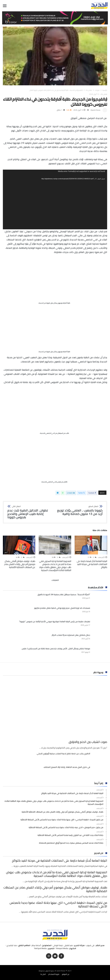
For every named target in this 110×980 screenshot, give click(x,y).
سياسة (79, 552)
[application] (55, 199)
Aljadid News (95, 110)
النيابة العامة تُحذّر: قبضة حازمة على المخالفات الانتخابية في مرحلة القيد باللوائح (92, 564)
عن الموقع (66, 974)
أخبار (42, 552)
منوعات (97, 90)
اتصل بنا (43, 974)
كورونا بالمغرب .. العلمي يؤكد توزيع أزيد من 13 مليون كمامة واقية (80, 511)
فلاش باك (89, 90)
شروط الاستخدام (54, 974)
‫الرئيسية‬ (105, 90)
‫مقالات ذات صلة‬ (100, 531)
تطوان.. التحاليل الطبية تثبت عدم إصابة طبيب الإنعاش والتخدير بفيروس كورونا (30, 512)
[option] (91, 552)
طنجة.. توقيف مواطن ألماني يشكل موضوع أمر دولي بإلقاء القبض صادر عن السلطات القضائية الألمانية (20, 564)
